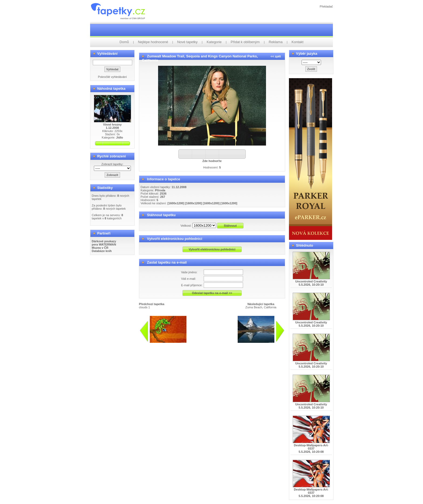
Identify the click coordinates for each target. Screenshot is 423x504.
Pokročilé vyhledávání (112, 77)
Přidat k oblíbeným (245, 42)
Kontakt (298, 42)
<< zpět (276, 56)
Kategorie (214, 42)
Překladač (326, 6)
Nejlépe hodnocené (153, 42)
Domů (124, 42)
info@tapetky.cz (195, 345)
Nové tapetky (187, 42)
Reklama (276, 42)
